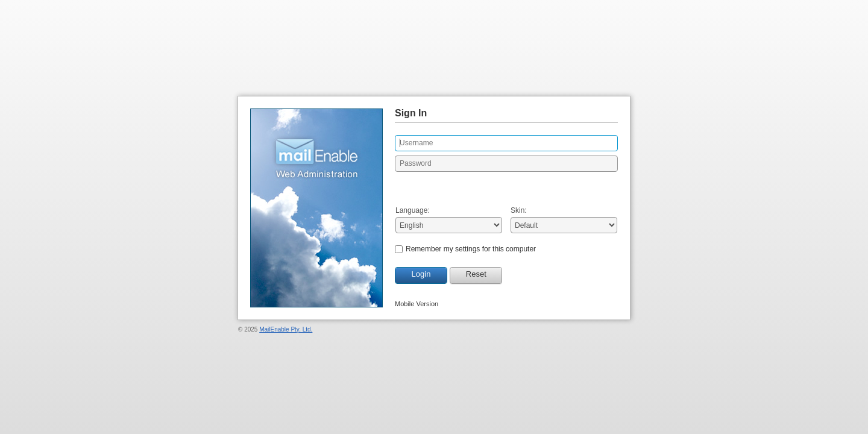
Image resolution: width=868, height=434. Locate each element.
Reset (476, 274)
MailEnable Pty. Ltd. (286, 329)
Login (421, 274)
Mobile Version (417, 304)
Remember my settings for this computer (471, 249)
